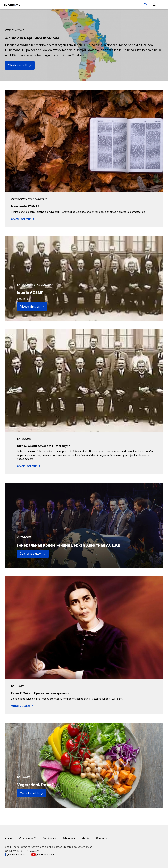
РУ (145, 5)
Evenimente (49, 838)
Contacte (102, 838)
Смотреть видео (31, 554)
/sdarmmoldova (16, 854)
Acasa (9, 838)
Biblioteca (69, 838)
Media (86, 838)
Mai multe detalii (30, 793)
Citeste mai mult (18, 65)
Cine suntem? (27, 838)
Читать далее (20, 706)
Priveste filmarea (31, 307)
